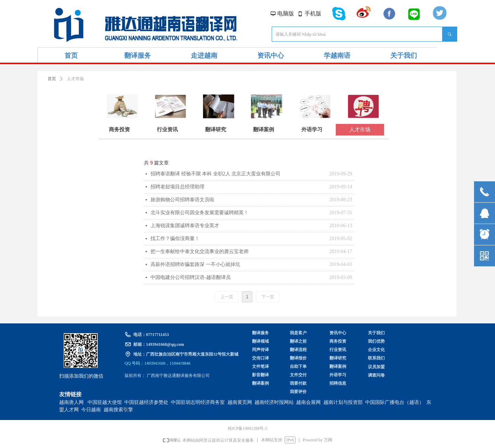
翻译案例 (264, 129)
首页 (52, 79)
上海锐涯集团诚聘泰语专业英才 (185, 226)
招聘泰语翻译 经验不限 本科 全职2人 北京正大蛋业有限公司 (215, 174)
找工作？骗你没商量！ (175, 239)
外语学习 (312, 129)
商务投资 (119, 129)
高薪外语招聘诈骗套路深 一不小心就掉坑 (195, 264)
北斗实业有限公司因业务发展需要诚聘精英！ (200, 213)
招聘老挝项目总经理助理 (177, 187)
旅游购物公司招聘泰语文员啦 (182, 200)
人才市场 (360, 129)
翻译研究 (216, 129)
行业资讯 (167, 129)
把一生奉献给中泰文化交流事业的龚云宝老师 (200, 251)
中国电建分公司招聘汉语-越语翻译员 (191, 277)
